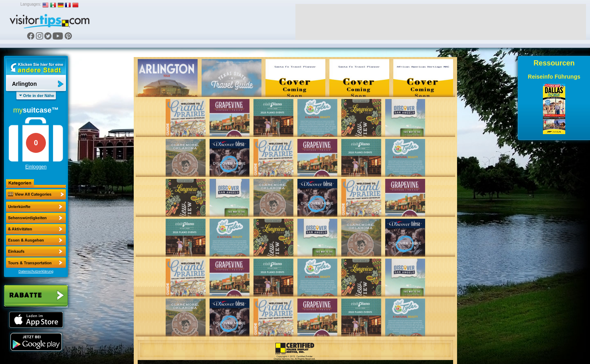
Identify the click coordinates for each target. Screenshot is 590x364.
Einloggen (36, 167)
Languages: (31, 4)
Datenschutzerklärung (36, 271)
